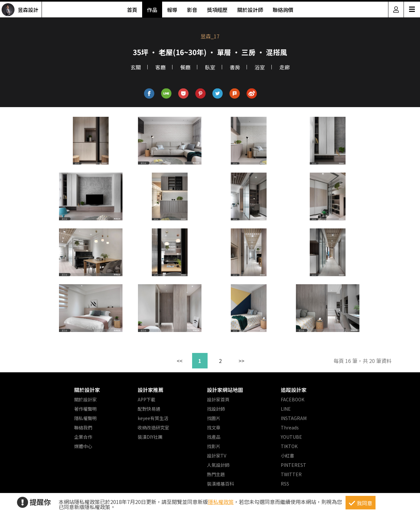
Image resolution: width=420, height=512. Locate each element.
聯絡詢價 (283, 10)
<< (180, 361)
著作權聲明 (85, 409)
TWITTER (291, 474)
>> (241, 361)
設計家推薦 (151, 390)
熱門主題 (216, 474)
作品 (152, 10)
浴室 (260, 67)
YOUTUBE (291, 437)
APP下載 (147, 399)
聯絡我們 (83, 427)
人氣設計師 (218, 465)
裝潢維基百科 (220, 484)
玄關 (136, 67)
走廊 (285, 67)
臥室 (210, 67)
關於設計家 (87, 390)
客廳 (161, 67)
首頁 (132, 10)
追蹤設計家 (294, 390)
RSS (285, 484)
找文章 (214, 427)
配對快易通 (149, 409)
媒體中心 (83, 446)
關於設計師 (250, 10)
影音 (192, 10)
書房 (235, 67)
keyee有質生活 (153, 418)
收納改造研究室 (153, 427)
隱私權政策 (221, 502)
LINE (286, 409)
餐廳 (185, 67)
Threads (290, 427)
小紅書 (288, 456)
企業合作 (83, 437)
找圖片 (214, 418)
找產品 (214, 437)
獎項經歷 (217, 10)
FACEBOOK (293, 399)
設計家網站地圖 (225, 390)
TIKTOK (289, 446)
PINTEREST (293, 465)
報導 (172, 10)
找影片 (214, 446)
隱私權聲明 (85, 418)
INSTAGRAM (294, 418)
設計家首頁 (218, 399)
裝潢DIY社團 (150, 437)
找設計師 (216, 409)
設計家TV (217, 456)
